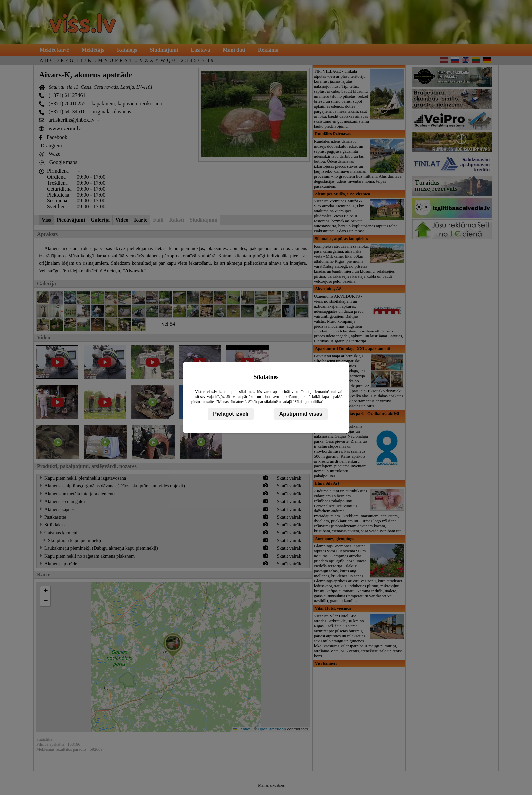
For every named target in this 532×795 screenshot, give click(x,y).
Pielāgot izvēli (231, 414)
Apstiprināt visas (301, 414)
